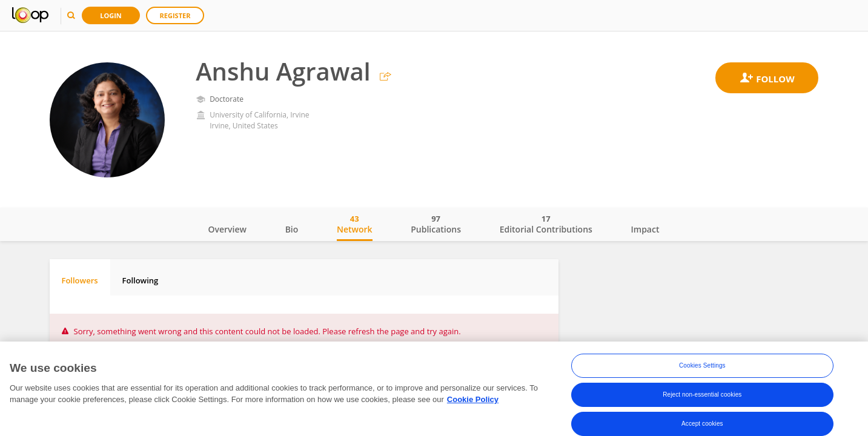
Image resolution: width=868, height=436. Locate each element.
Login (111, 15)
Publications (436, 224)
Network (355, 224)
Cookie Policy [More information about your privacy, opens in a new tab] (473, 400)
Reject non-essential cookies (702, 395)
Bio (292, 229)
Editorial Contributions (546, 224)
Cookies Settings (702, 365)
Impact (645, 229)
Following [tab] (141, 280)
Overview (227, 229)
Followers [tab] (80, 280)
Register (175, 15)
